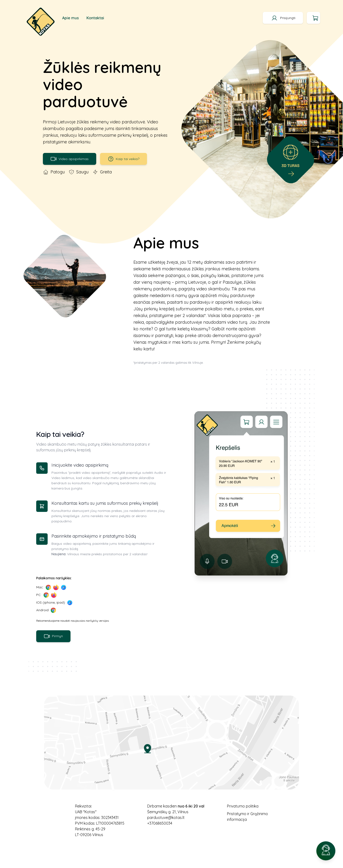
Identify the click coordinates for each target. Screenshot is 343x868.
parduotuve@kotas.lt (166, 818)
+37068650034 (160, 823)
